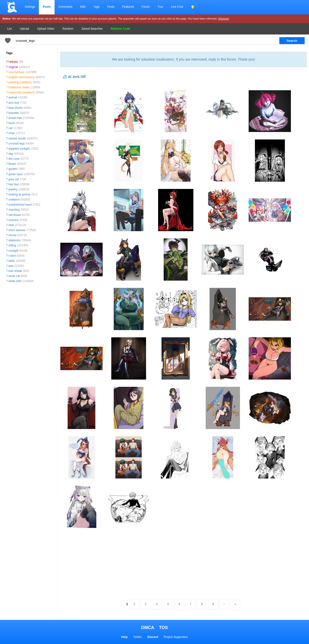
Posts (47, 7)
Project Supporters (176, 637)
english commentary (21, 77)
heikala (13, 62)
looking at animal (19, 194)
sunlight (13, 251)
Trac (161, 7)
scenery (14, 220)
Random (68, 29)
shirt (11, 225)
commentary (16, 72)
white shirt (15, 281)
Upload (24, 29)
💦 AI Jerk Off (74, 77)
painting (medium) (20, 82)
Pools (111, 7)
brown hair (15, 118)
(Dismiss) (224, 19)
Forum (146, 7)
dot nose (14, 159)
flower (12, 164)
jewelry (13, 189)
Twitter (137, 637)
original (13, 67)
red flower (15, 215)
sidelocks (14, 240)
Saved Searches (92, 29)
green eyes (16, 174)
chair (12, 133)
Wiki (83, 7)
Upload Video (46, 29)
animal (13, 97)
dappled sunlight (19, 149)
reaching (14, 210)
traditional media (19, 87)
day (11, 154)
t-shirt (12, 256)
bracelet (14, 113)
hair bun (14, 184)
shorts (12, 235)
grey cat (14, 179)
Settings (30, 7)
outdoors (14, 200)
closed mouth (17, 138)
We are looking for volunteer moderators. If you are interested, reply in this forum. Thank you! (183, 59)
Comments (65, 7)
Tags (96, 7)
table (12, 261)
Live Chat (177, 7)
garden (13, 169)
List (10, 29)
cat (10, 128)
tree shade (15, 271)
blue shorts (16, 108)
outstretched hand (20, 205)
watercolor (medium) (22, 92)
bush (12, 123)
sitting (12, 245)
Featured (128, 7)
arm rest (14, 103)
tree (11, 266)
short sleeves (17, 230)
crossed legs (17, 144)
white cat (14, 276)
